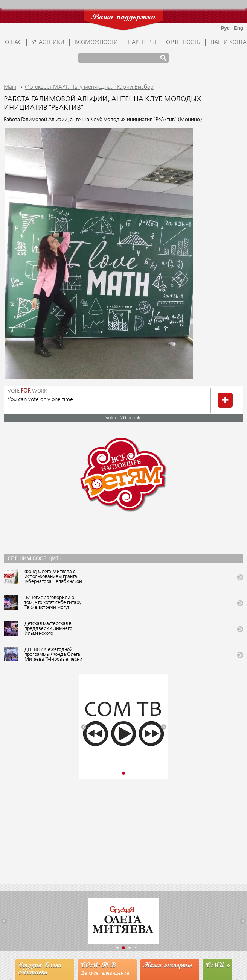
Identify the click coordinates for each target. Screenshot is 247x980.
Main (10, 87)
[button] (84, 727)
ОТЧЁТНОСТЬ (183, 42)
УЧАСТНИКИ (48, 42)
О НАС (13, 42)
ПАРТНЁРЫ (142, 42)
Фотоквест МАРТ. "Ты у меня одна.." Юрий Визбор (89, 87)
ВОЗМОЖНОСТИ (96, 42)
